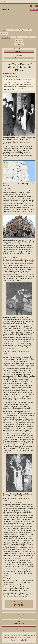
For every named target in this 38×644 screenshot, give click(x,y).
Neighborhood (16, 30)
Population (24, 30)
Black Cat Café (28, 443)
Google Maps (7, 188)
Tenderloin (25, 37)
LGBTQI (13, 37)
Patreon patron (19, 58)
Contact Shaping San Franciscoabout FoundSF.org (19, 629)
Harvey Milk (29, 564)
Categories (6, 38)
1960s (19, 37)
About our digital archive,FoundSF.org (19, 616)
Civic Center (19, 41)
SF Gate (28, 595)
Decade (9, 30)
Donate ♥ (34, 10)
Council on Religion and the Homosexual (19, 260)
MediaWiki (23, 640)
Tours (2, 33)
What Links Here (19, 44)
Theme (30, 30)
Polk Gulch (32, 37)
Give (6, 33)
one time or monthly (19, 51)
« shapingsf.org (6, 9)
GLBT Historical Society (15, 142)
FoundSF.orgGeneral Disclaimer (19, 622)
